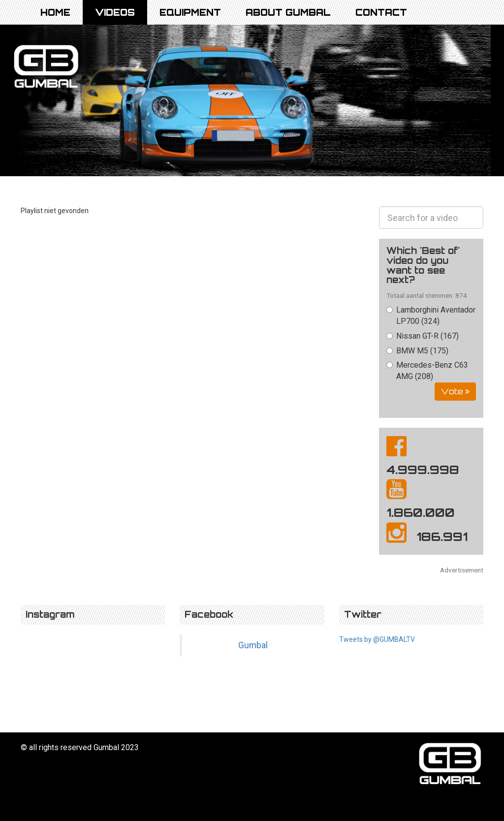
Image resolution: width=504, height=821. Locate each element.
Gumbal (253, 645)
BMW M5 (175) (417, 351)
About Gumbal (288, 12)
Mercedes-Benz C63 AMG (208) (427, 371)
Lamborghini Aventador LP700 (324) (431, 316)
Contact (381, 12)
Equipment (190, 12)
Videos (115, 12)
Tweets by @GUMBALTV (377, 639)
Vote (455, 391)
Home (55, 12)
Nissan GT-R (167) (423, 336)
